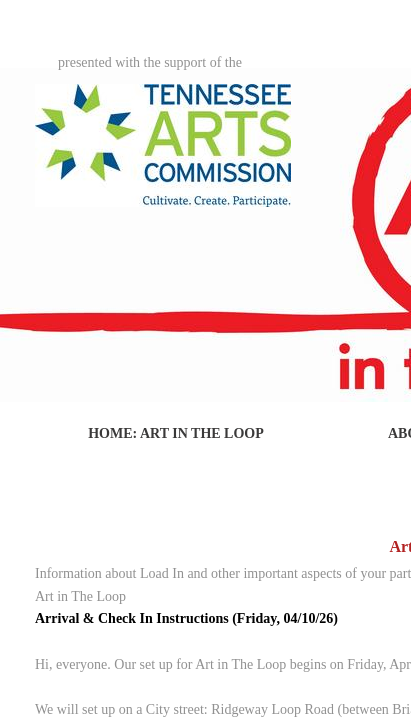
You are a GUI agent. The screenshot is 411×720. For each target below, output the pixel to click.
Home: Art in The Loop (176, 433)
